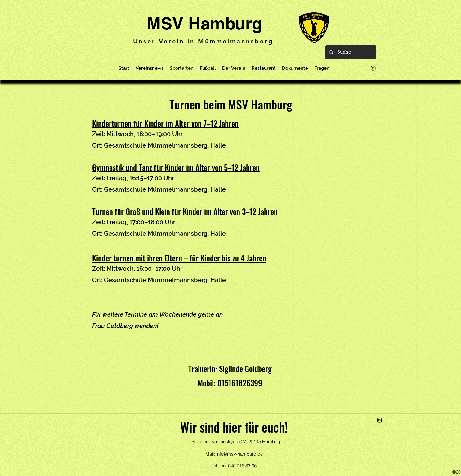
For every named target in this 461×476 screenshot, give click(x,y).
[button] (234, 68)
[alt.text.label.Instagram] (373, 68)
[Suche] (350, 52)
